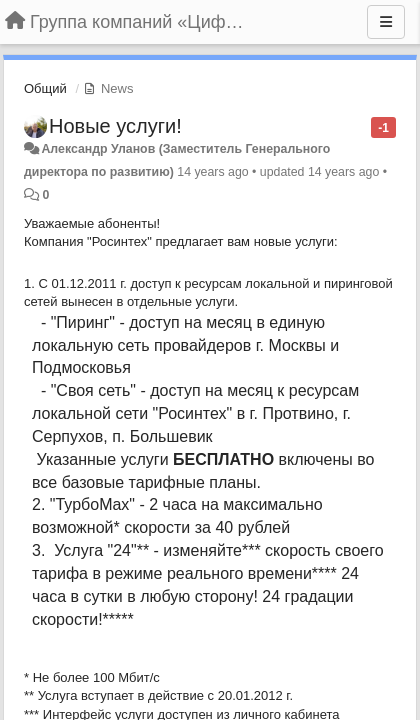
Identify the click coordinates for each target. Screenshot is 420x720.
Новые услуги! (115, 126)
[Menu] (386, 22)
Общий (45, 88)
